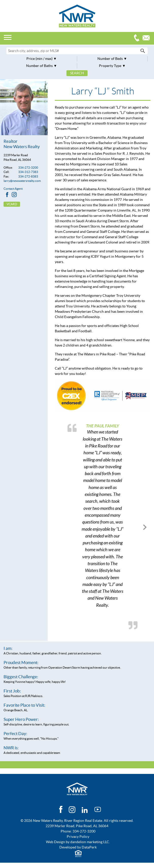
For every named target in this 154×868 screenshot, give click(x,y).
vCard (12, 204)
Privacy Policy (78, 837)
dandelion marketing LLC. (90, 842)
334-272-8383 (28, 176)
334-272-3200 (138, 38)
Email (147, 38)
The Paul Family (102, 426)
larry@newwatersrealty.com (22, 181)
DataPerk (89, 847)
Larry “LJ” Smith (103, 91)
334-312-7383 (28, 172)
